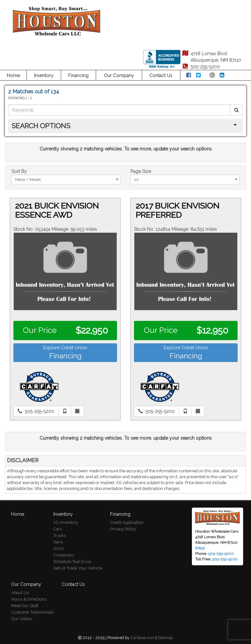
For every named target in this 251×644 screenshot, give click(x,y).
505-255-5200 (225, 559)
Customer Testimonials (33, 612)
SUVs (59, 549)
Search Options (41, 126)
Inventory (44, 75)
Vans (58, 542)
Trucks (59, 535)
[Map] (200, 548)
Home (13, 75)
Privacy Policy (123, 529)
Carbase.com (142, 638)
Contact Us (161, 75)
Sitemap (165, 638)
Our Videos (22, 619)
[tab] (125, 126)
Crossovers (64, 555)
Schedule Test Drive (72, 562)
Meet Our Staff (25, 606)
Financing (78, 75)
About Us (20, 593)
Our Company (119, 75)
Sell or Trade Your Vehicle (78, 568)
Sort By (19, 171)
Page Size (141, 171)
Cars (58, 529)
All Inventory (66, 522)
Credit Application (127, 522)
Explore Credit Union (65, 353)
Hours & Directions (29, 599)
